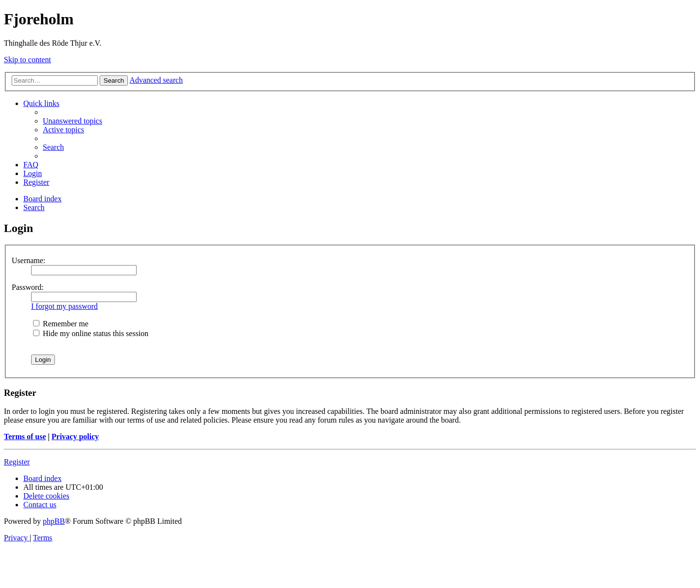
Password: (28, 287)
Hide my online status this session (91, 333)
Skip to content (27, 60)
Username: (28, 260)
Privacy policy (75, 437)
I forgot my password (64, 306)
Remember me (61, 324)
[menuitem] (72, 121)
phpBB (54, 521)
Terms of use (25, 437)
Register (17, 462)
